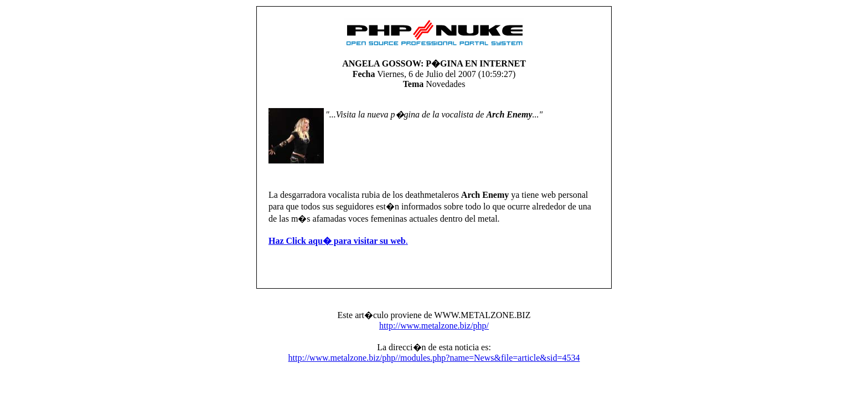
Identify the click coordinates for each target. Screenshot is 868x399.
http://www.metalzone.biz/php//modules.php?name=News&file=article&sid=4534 (434, 358)
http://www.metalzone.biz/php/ (434, 326)
